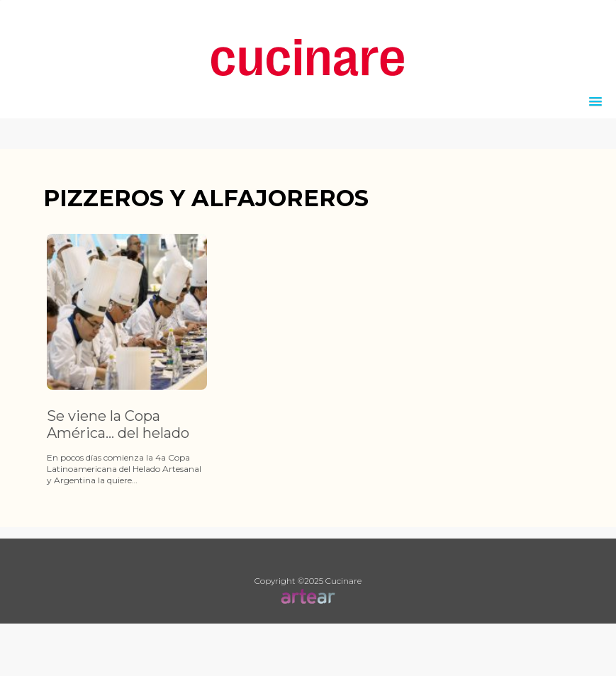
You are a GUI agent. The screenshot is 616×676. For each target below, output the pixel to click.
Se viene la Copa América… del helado (118, 424)
